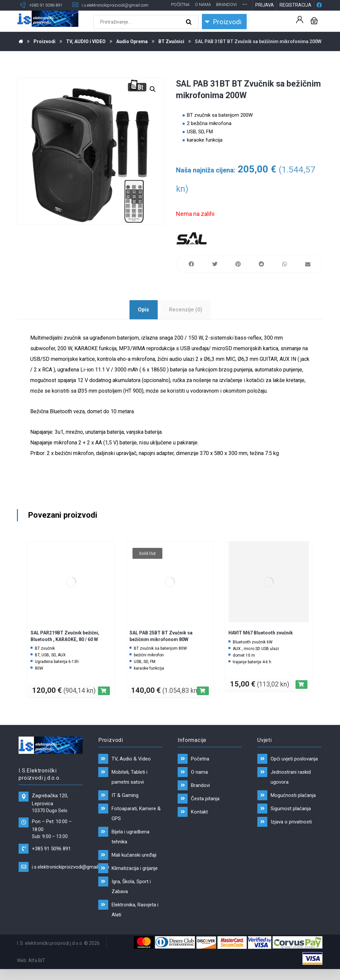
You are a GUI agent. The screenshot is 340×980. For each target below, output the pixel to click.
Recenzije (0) (186, 320)
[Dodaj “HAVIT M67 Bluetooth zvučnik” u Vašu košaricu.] (301, 695)
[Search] (190, 33)
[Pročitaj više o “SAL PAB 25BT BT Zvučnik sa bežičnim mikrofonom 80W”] (203, 701)
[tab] (144, 320)
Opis (143, 320)
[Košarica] (314, 31)
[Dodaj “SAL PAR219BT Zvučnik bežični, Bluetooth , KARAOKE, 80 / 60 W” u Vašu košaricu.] (104, 701)
